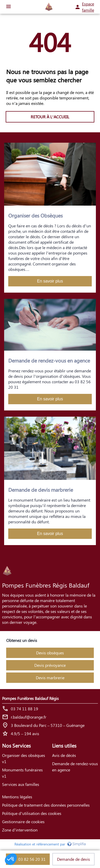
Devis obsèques (50, 653)
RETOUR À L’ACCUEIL (50, 117)
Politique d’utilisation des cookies (32, 813)
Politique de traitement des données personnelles (46, 805)
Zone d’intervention (20, 830)
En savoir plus (50, 281)
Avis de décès (64, 755)
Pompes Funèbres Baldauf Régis (30, 698)
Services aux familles (21, 784)
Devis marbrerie (50, 678)
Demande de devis (73, 859)
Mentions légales (17, 797)
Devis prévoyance (50, 665)
